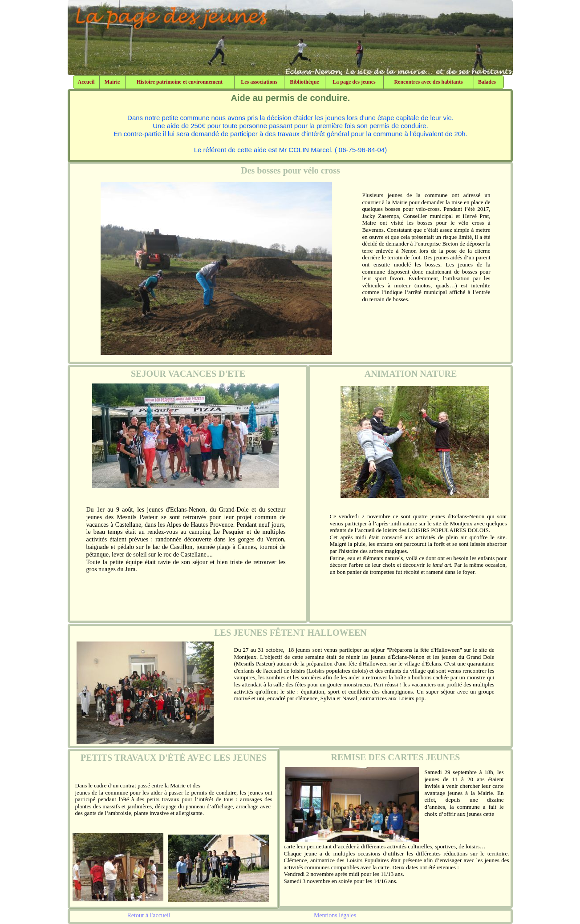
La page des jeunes (354, 82)
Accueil (86, 82)
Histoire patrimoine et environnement (180, 82)
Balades (487, 82)
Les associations (259, 82)
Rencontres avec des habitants (428, 82)
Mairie (112, 82)
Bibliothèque (304, 82)
